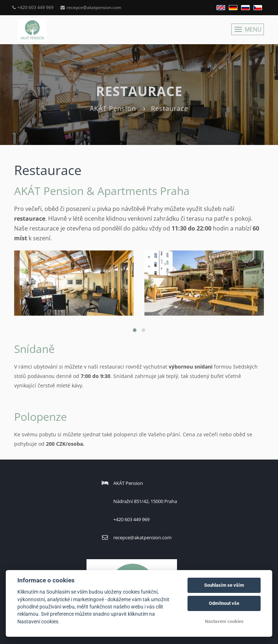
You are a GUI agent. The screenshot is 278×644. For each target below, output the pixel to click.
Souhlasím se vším (224, 585)
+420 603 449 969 (33, 7)
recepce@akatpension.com (91, 7)
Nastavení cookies (224, 621)
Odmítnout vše (224, 603)
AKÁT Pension (113, 108)
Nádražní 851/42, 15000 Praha (145, 501)
